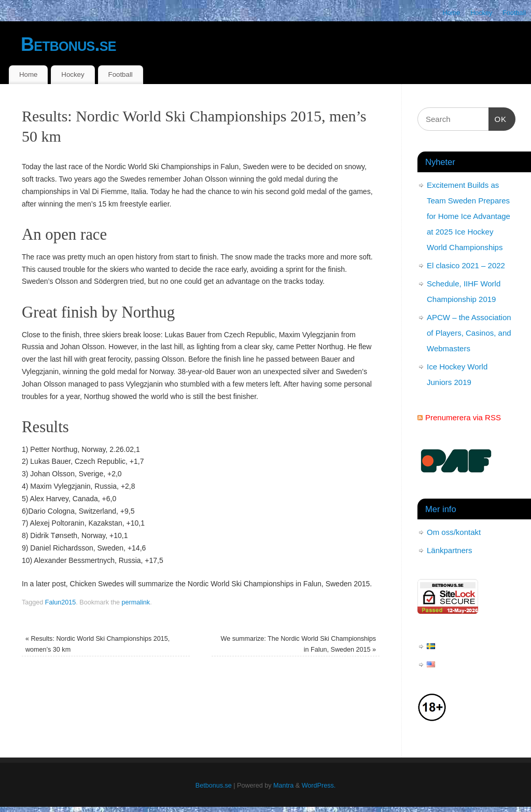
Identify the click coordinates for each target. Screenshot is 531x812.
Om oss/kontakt (454, 532)
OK (498, 118)
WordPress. (319, 786)
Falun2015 (61, 602)
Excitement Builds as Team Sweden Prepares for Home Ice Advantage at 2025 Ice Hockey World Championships (469, 216)
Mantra (283, 786)
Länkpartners (450, 550)
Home (452, 13)
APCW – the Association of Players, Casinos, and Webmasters (469, 333)
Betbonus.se (68, 44)
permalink (136, 602)
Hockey (481, 13)
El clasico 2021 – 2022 (466, 265)
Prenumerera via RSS (463, 417)
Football (514, 13)
